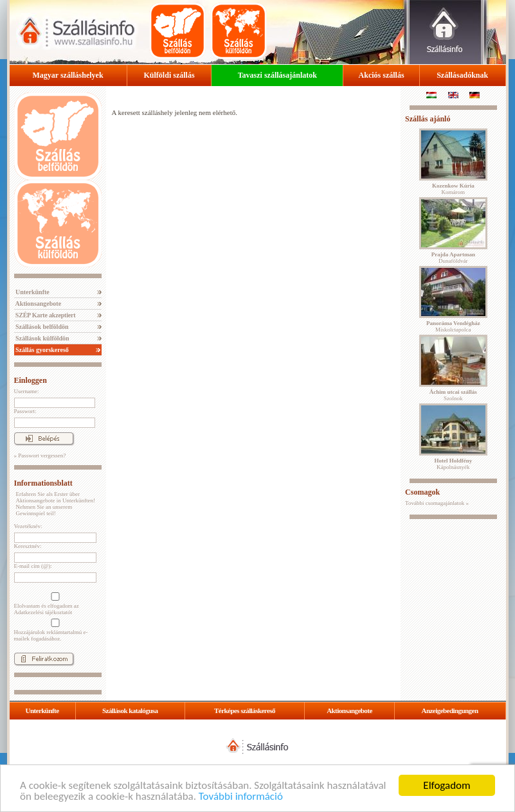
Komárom (453, 189)
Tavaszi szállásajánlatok (277, 75)
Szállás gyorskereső (41, 350)
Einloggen (31, 380)
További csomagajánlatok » (437, 503)
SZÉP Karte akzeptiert (45, 315)
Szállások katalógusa (130, 710)
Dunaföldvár (453, 258)
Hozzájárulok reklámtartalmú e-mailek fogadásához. (54, 630)
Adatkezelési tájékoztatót (43, 612)
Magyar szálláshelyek (68, 75)
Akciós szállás (382, 75)
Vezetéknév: (28, 526)
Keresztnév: (28, 546)
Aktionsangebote (38, 304)
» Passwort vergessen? (40, 455)
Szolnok (453, 395)
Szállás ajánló (428, 119)
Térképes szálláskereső (245, 710)
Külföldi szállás (169, 75)
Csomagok (422, 492)
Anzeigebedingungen (450, 710)
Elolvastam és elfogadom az (54, 604)
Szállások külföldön (42, 338)
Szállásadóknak (462, 75)
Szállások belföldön (41, 327)
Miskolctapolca (453, 326)
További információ (241, 797)
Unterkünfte (32, 292)
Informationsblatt (43, 483)
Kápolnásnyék (453, 464)
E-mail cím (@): (33, 566)
